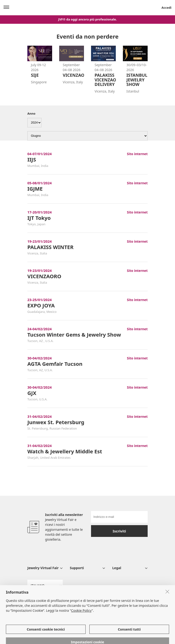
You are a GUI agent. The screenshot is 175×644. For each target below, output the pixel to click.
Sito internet (137, 154)
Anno (31, 113)
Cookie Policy (81, 618)
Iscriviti (119, 531)
